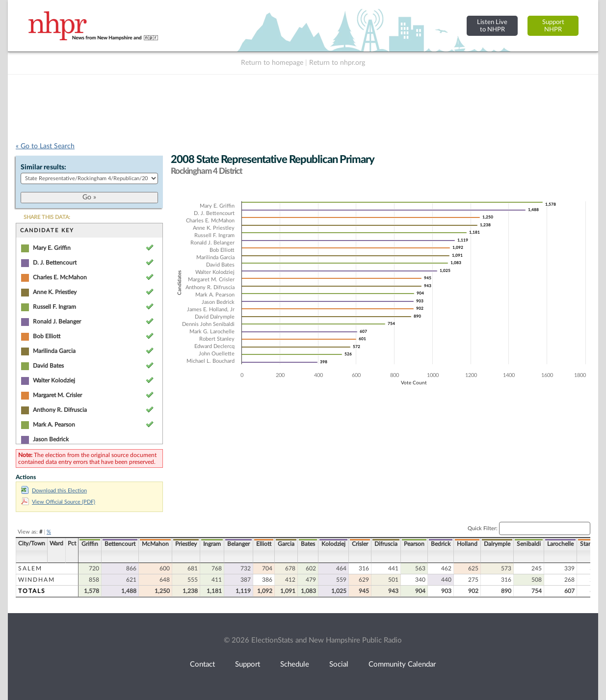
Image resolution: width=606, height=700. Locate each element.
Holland (467, 544)
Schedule (295, 664)
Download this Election (54, 491)
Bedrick (441, 544)
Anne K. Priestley (55, 292)
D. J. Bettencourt (55, 263)
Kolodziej (333, 544)
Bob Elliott (47, 336)
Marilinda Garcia (54, 351)
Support (248, 664)
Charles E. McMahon (60, 277)
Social (339, 664)
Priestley (186, 544)
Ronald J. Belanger (57, 322)
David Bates (48, 366)
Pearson (414, 544)
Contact (202, 664)
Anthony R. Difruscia (60, 410)
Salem (30, 568)
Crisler (360, 544)
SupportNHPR (553, 26)
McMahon (155, 544)
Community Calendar (402, 664)
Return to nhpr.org (337, 63)
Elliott (264, 544)
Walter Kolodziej (54, 380)
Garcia (286, 544)
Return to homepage (272, 63)
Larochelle (560, 544)
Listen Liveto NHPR (492, 26)
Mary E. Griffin (52, 248)
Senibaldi (529, 544)
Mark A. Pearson (54, 425)
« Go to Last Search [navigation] (45, 146)
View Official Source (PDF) (58, 502)
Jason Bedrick (51, 439)
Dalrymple (497, 544)
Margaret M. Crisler (57, 395)
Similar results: (43, 167)
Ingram (212, 544)
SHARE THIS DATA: (47, 217)
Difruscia (386, 544)
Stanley (590, 544)
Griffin (90, 544)
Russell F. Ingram (54, 307)
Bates (308, 544)
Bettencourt (120, 544)
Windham (37, 580)
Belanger (238, 544)
